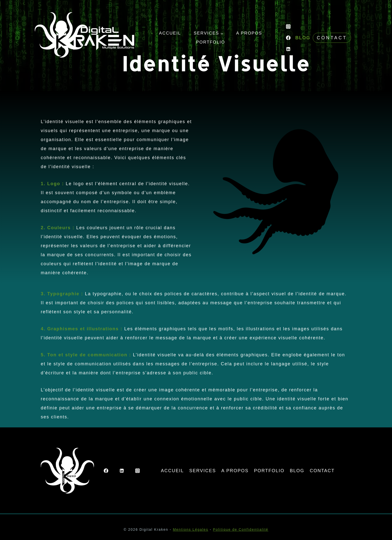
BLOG (303, 38)
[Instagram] (288, 27)
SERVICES (203, 471)
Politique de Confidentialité (241, 529)
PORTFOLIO (210, 42)
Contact (332, 38)
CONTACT (322, 471)
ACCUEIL (170, 33)
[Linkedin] (288, 49)
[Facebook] (288, 38)
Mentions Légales (190, 529)
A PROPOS (249, 33)
